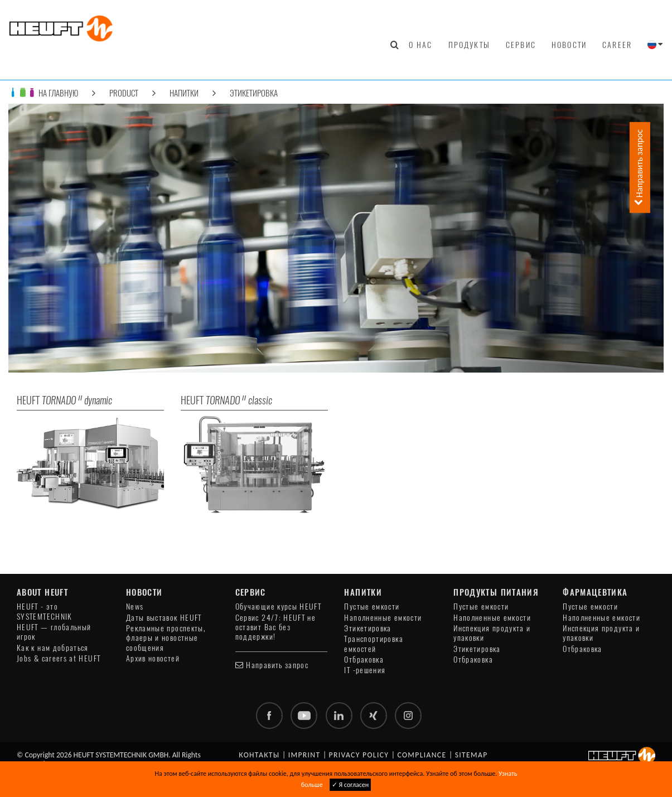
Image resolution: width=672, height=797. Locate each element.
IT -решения (365, 670)
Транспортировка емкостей (373, 644)
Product (124, 93)
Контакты (259, 755)
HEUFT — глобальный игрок (54, 632)
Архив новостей (153, 658)
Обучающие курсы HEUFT (279, 607)
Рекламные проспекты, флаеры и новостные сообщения (166, 638)
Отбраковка (364, 660)
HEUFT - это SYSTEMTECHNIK (45, 611)
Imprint (304, 755)
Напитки (184, 93)
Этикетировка (254, 93)
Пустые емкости (372, 607)
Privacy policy (359, 755)
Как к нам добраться (53, 648)
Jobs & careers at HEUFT (59, 658)
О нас (421, 45)
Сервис (521, 45)
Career (617, 45)
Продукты (469, 45)
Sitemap (472, 755)
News (135, 607)
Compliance (422, 755)
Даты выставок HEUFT (164, 618)
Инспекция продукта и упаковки (492, 633)
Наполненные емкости (383, 618)
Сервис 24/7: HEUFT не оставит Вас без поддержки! (276, 627)
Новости (569, 45)
